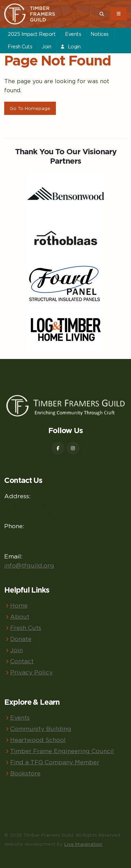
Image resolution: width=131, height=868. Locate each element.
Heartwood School (38, 740)
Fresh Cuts (20, 46)
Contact (22, 661)
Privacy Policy (31, 672)
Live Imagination (83, 844)
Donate (21, 639)
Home (19, 605)
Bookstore (25, 773)
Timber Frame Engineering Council (62, 751)
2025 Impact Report (32, 34)
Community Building (41, 729)
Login (70, 46)
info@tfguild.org (29, 565)
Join (46, 46)
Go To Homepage (30, 108)
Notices (100, 34)
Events (73, 34)
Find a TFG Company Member (55, 762)
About (20, 616)
